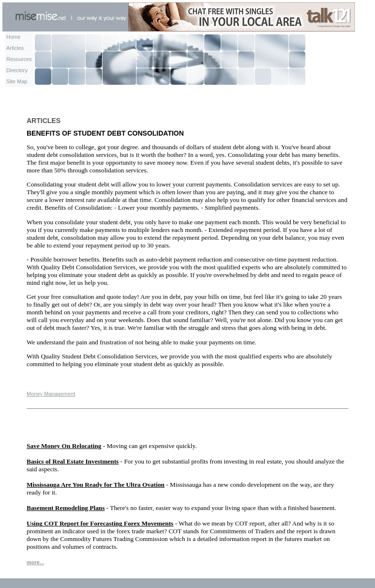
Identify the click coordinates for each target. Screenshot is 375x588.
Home (13, 37)
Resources (19, 59)
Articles (15, 48)
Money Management (51, 394)
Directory (17, 70)
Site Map (17, 81)
